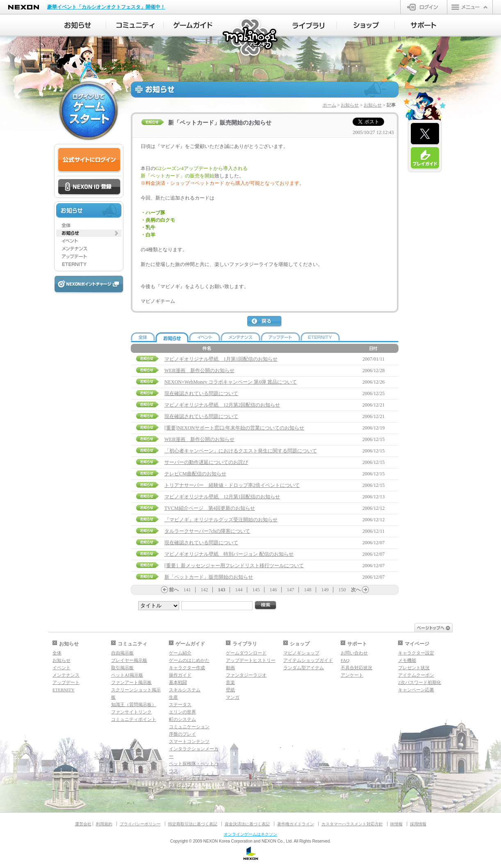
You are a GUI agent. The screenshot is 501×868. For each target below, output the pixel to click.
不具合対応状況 (356, 668)
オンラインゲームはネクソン (250, 834)
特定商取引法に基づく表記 (193, 824)
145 (256, 590)
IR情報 (396, 824)
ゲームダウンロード (246, 653)
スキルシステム (185, 690)
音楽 (230, 682)
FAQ (345, 660)
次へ (356, 590)
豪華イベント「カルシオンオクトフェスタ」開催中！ (106, 7)
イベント (61, 668)
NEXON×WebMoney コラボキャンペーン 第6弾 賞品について (231, 382)
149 (325, 590)
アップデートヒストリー (251, 660)
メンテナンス (66, 675)
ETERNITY (64, 690)
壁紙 (230, 690)
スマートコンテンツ (189, 741)
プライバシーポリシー (140, 824)
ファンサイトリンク (131, 712)
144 (239, 590)
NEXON (24, 7)
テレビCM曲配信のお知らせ (195, 474)
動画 (230, 668)
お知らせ (350, 105)
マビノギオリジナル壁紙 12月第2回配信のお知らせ (222, 405)
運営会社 (83, 824)
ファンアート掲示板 (131, 682)
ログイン (424, 7)
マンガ (233, 697)
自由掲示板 (122, 653)
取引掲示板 (122, 668)
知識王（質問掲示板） (134, 704)
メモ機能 (407, 660)
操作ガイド (180, 675)
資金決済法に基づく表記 (247, 824)
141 (187, 590)
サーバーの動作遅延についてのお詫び (206, 462)
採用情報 (418, 824)
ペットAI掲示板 (127, 675)
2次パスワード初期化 (420, 682)
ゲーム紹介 (180, 653)
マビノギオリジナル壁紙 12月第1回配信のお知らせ (222, 497)
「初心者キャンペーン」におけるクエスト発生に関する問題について (241, 451)
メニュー (470, 7)
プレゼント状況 (414, 668)
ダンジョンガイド (187, 778)
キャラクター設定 (416, 653)
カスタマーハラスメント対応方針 (352, 824)
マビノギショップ (301, 653)
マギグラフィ (182, 786)
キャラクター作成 (187, 668)
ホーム (329, 105)
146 (273, 590)
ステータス (180, 704)
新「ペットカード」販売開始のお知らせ (209, 577)
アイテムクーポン (416, 675)
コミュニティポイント (134, 719)
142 (205, 590)
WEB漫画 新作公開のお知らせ (199, 370)
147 (291, 590)
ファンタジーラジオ (246, 675)
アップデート (66, 682)
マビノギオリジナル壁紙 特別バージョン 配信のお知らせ (229, 554)
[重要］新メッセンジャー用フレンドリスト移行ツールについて (234, 566)
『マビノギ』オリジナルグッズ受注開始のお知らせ (221, 520)
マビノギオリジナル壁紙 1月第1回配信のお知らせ (221, 359)
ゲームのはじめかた (189, 660)
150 (342, 590)
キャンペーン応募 (416, 690)
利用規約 (104, 824)
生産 (173, 697)
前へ (174, 590)
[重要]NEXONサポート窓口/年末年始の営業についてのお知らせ (234, 428)
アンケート (352, 675)
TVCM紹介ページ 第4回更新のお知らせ (210, 508)
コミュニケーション (189, 727)
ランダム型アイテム (304, 668)
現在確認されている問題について (201, 393)
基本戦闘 (178, 682)
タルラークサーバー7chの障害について (207, 531)
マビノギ (251, 37)
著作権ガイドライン (296, 824)
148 (308, 590)
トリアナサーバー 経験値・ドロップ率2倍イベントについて (232, 485)
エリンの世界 (182, 712)
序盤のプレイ (182, 734)
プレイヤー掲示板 (129, 660)
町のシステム (182, 719)
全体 (57, 653)
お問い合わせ (354, 653)
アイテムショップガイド (308, 660)
